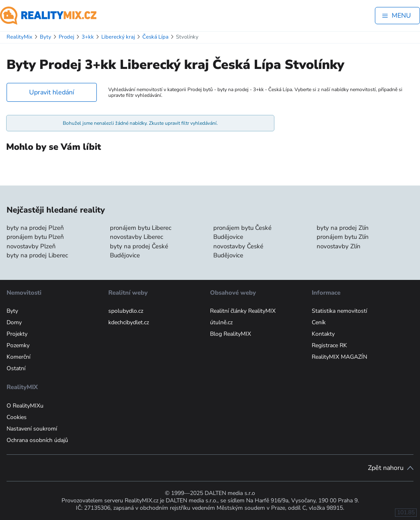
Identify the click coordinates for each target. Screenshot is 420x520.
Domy (14, 322)
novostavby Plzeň (31, 246)
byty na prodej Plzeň (35, 228)
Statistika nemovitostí (339, 311)
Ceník (319, 322)
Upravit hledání (52, 92)
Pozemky (18, 345)
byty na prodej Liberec (37, 255)
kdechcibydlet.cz (129, 322)
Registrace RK (329, 345)
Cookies (17, 417)
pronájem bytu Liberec (141, 228)
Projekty (17, 334)
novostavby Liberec (137, 237)
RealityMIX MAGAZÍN (339, 357)
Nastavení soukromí (32, 429)
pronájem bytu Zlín (343, 237)
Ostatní (16, 368)
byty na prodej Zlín (343, 228)
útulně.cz (221, 322)
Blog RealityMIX (231, 334)
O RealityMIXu (25, 406)
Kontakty (323, 334)
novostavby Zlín (339, 246)
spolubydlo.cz (126, 311)
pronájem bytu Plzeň (35, 237)
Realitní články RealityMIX (243, 311)
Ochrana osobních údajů (37, 440)
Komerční (18, 357)
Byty (12, 311)
